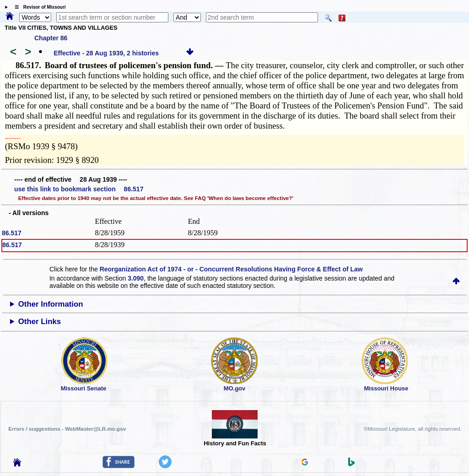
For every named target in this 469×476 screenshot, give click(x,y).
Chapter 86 (51, 38)
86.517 (12, 233)
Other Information (51, 304)
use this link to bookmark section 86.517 (79, 189)
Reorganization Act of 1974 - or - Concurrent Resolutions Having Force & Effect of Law (231, 269)
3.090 (136, 278)
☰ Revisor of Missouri (38, 7)
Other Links (40, 322)
